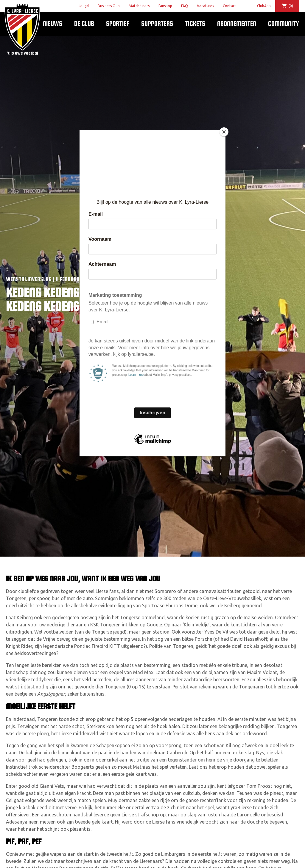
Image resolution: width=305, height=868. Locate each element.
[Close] (224, 132)
